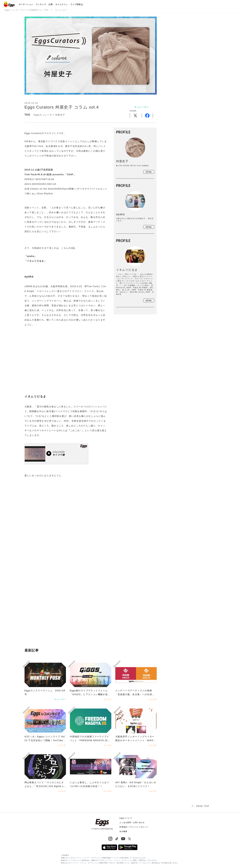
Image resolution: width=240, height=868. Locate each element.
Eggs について (126, 818)
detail (149, 172)
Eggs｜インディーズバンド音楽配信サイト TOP (27, 10)
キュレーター (61, 10)
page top (203, 806)
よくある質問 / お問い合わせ (132, 822)
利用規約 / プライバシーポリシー (134, 827)
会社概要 (123, 831)
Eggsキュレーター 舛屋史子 (49, 115)
